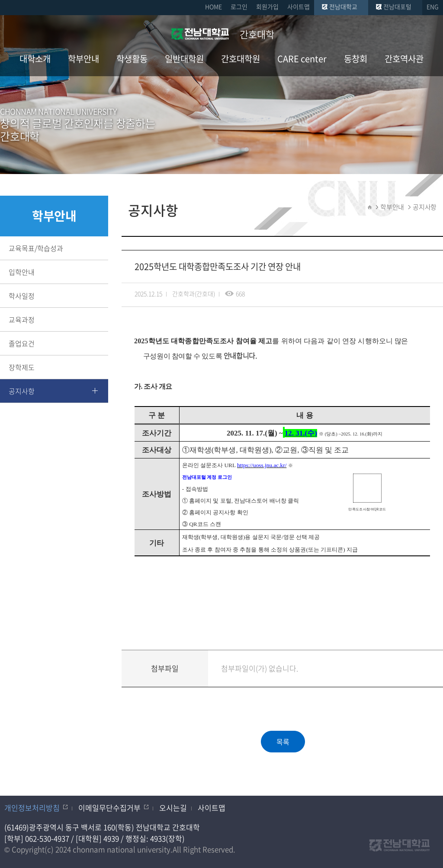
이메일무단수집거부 (109, 808)
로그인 (239, 6)
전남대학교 (343, 6)
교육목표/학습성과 (36, 248)
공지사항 (22, 391)
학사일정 (22, 296)
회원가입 (267, 6)
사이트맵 (299, 6)
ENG (433, 6)
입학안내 (22, 272)
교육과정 (22, 319)
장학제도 (22, 367)
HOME (213, 6)
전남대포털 (397, 6)
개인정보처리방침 (32, 808)
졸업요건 (22, 343)
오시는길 (173, 808)
